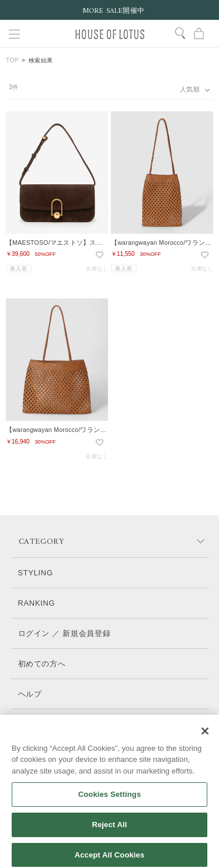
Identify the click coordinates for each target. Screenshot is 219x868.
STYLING (36, 573)
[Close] (205, 740)
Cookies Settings (110, 804)
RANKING (37, 603)
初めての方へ (42, 664)
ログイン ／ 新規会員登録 (65, 633)
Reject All (109, 834)
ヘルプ (30, 694)
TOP (12, 60)
